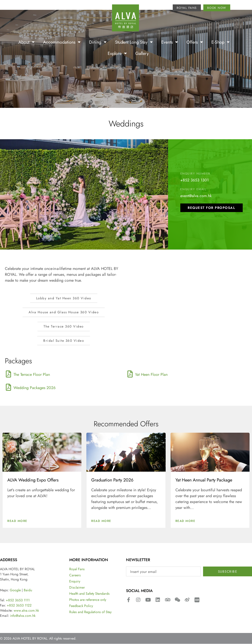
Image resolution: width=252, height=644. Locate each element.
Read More (17, 521)
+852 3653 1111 (18, 600)
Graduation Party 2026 (112, 480)
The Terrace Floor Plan (32, 375)
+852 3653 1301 (195, 180)
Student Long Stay (134, 42)
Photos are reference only (88, 600)
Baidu (28, 590)
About (26, 42)
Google (15, 590)
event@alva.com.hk (196, 195)
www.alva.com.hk (26, 611)
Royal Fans (77, 569)
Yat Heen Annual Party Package (204, 480)
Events (170, 42)
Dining (98, 42)
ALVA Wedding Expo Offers (33, 480)
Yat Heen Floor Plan (151, 375)
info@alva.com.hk (23, 616)
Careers (75, 576)
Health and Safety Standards (89, 594)
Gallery (142, 53)
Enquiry (75, 582)
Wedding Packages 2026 (34, 388)
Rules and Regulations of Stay (90, 612)
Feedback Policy (81, 606)
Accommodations (62, 42)
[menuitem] (237, 9)
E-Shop (220, 42)
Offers (195, 42)
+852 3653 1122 (19, 606)
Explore (117, 53)
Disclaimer (77, 588)
